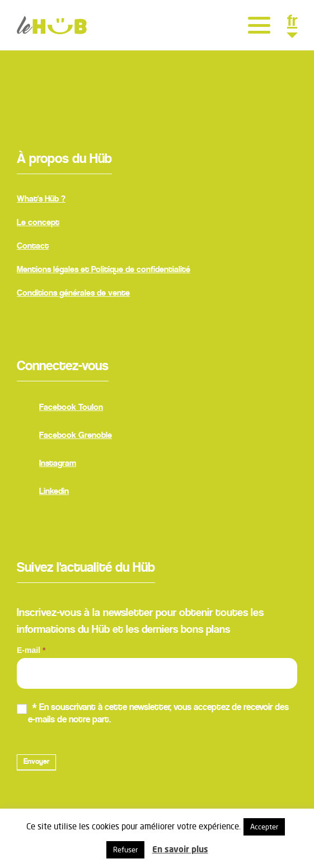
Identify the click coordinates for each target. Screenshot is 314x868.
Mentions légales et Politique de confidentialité (104, 270)
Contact (33, 246)
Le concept (38, 223)
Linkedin (43, 493)
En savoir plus (180, 849)
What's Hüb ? (41, 199)
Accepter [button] (264, 827)
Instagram (46, 465)
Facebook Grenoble (64, 437)
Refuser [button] (125, 850)
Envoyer (36, 762)
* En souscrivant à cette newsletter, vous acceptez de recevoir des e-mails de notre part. (153, 714)
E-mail (31, 650)
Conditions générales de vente (73, 293)
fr (292, 23)
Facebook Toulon (60, 409)
